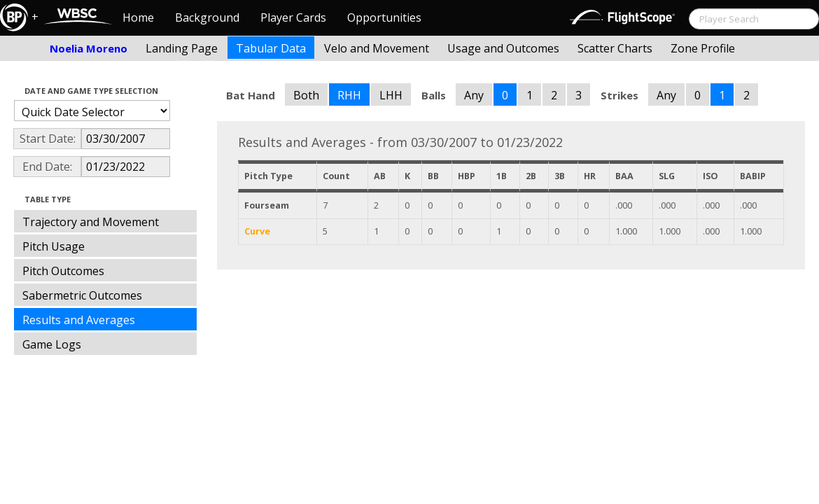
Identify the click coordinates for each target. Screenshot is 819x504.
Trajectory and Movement (91, 222)
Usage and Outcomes (503, 48)
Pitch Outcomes (63, 271)
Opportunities (384, 17)
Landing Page (182, 48)
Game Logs (52, 344)
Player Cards (293, 17)
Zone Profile (703, 48)
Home (138, 17)
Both (306, 95)
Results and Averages (79, 320)
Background (207, 17)
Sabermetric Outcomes (82, 295)
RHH (349, 95)
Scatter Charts (615, 48)
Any (474, 95)
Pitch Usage (54, 246)
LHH (391, 95)
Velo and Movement (377, 48)
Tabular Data (271, 48)
